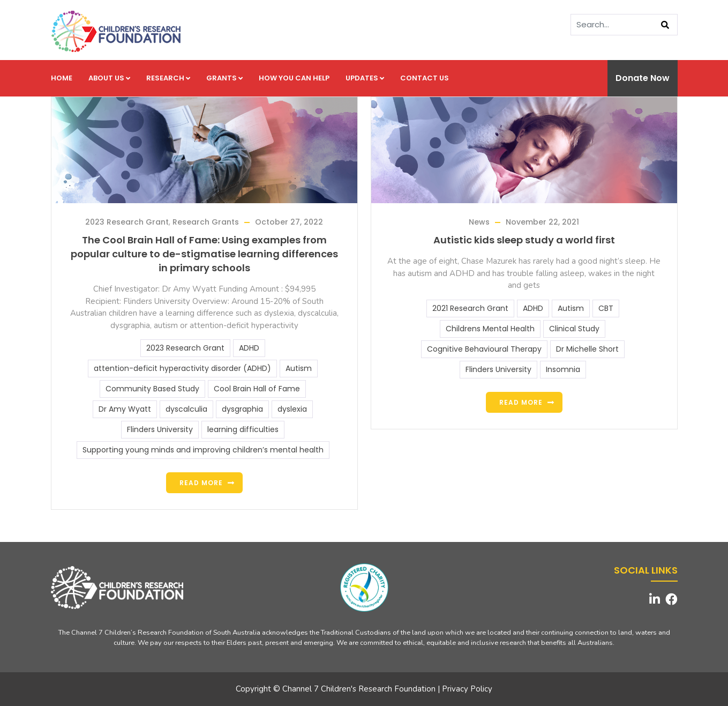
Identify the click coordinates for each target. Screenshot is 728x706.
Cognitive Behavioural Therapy (484, 349)
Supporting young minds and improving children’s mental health (203, 450)
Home (62, 78)
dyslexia (292, 409)
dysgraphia (242, 409)
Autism (299, 368)
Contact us (425, 78)
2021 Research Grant (470, 308)
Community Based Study (152, 389)
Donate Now (643, 78)
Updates (365, 78)
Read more (201, 483)
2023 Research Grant (127, 222)
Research (168, 78)
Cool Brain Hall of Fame (257, 389)
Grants (224, 78)
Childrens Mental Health (490, 329)
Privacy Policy (467, 689)
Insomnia (563, 369)
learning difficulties (243, 429)
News (479, 222)
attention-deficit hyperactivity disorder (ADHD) (182, 368)
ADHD (249, 348)
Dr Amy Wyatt (125, 409)
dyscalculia (186, 409)
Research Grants (206, 222)
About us (109, 78)
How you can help (294, 78)
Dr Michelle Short (587, 349)
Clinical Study (574, 329)
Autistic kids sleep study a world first (524, 240)
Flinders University (160, 429)
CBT (606, 308)
